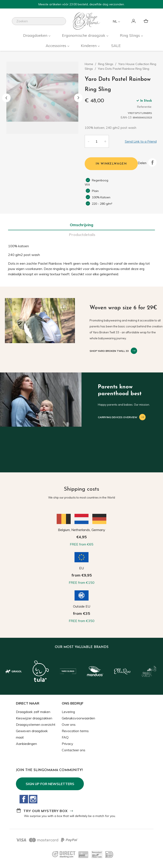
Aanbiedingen (26, 744)
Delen (152, 162)
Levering (68, 712)
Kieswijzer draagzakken (34, 718)
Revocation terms (75, 731)
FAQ (65, 737)
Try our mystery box (46, 811)
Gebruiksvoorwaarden (78, 718)
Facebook (24, 799)
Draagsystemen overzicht (36, 725)
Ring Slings (130, 35)
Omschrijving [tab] (81, 225)
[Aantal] (97, 141)
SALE (116, 46)
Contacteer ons (74, 750)
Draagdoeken (36, 35)
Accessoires (56, 46)
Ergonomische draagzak (84, 35)
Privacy (67, 744)
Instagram (33, 799)
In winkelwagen (111, 164)
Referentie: (145, 107)
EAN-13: (126, 117)
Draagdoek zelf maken (33, 712)
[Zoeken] (39, 21)
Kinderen (89, 46)
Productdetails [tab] (82, 235)
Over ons (69, 725)
